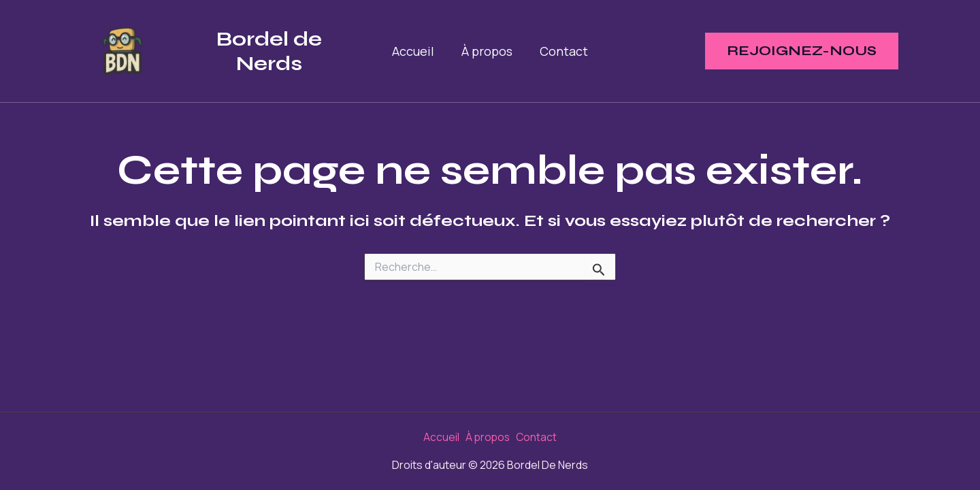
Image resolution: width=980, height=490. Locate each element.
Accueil (416, 51)
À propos (487, 51)
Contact (561, 51)
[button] (802, 51)
